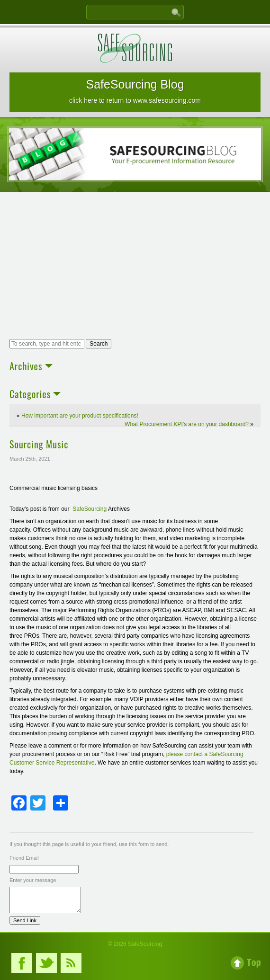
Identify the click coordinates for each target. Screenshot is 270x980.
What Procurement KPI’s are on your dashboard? (187, 424)
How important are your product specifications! (80, 416)
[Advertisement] (135, 267)
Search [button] (99, 344)
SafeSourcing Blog (135, 91)
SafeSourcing (90, 509)
